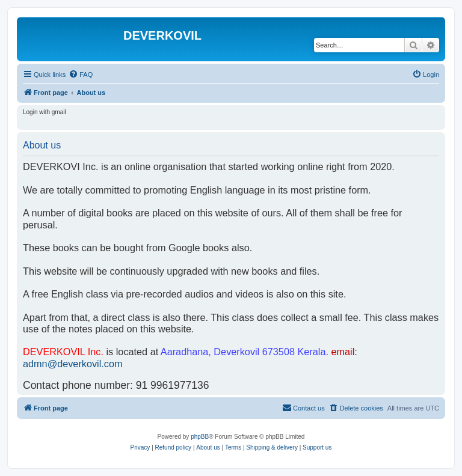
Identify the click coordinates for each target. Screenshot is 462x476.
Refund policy (174, 447)
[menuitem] (81, 75)
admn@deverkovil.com (73, 364)
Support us (317, 447)
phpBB (200, 437)
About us (208, 447)
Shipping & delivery (272, 447)
